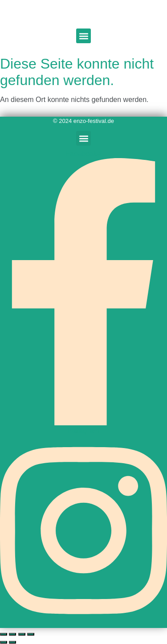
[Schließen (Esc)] (31, 634)
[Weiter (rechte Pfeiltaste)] (12, 642)
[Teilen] (22, 634)
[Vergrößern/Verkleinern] (4, 634)
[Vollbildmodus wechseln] (12, 634)
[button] (83, 36)
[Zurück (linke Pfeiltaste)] (4, 642)
